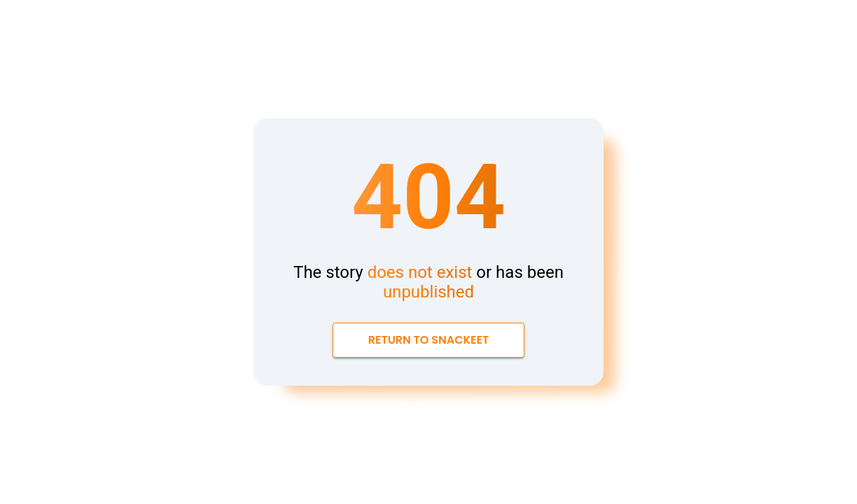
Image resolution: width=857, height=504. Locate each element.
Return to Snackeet (429, 340)
